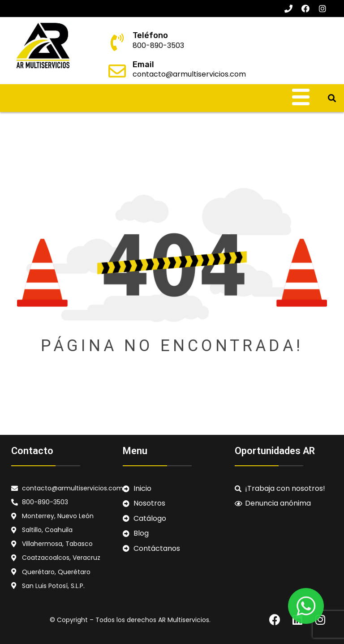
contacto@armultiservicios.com (189, 74)
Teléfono (150, 35)
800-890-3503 (158, 45)
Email (143, 64)
